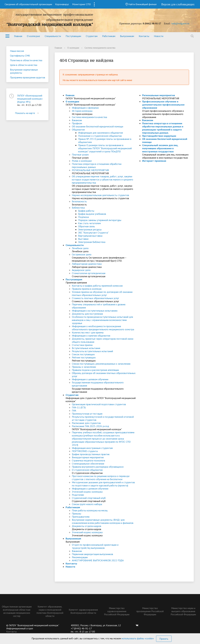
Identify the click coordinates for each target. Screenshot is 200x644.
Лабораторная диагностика (87, 264)
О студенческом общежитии (87, 470)
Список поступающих (83, 354)
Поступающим (73, 36)
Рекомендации (80, 557)
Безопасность (79, 201)
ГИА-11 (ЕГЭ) (79, 407)
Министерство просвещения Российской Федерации (150, 611)
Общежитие (78, 130)
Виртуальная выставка (90, 236)
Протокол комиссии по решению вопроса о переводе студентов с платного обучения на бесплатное (101, 478)
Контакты (144, 36)
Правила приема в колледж (87, 289)
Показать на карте (27, 113)
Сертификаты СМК (20, 56)
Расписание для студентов (86, 423)
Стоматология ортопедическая (89, 273)
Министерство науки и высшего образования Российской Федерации (183, 611)
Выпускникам (127, 36)
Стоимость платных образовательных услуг (95, 298)
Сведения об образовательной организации (28, 4)
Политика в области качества (26, 60)
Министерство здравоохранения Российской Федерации (117, 611)
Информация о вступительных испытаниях (95, 311)
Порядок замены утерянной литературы (100, 220)
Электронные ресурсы (90, 229)
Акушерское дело (81, 270)
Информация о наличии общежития (91, 336)
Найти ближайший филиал (141, 4)
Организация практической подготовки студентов (99, 404)
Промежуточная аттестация (87, 414)
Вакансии (77, 120)
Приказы (76, 514)
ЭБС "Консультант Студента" (93, 233)
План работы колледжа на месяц (90, 510)
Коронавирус (62, 4)
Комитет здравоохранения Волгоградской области (83, 611)
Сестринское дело (82, 254)
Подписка (83, 217)
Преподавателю (81, 517)
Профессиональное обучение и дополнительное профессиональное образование (163, 105)
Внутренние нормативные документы (24, 71)
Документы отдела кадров (87, 526)
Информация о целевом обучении (90, 379)
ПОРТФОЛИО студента (85, 451)
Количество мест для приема (88, 332)
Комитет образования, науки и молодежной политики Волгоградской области (50, 611)
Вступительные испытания (86, 348)
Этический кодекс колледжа (87, 492)
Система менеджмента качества (89, 117)
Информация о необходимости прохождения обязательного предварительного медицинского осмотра (103, 328)
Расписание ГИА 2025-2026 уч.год (90, 426)
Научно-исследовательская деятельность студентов (100, 195)
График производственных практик (91, 454)
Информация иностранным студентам (92, 448)
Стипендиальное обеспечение (88, 464)
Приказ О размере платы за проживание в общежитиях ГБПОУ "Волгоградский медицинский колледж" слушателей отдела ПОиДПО (105, 148)
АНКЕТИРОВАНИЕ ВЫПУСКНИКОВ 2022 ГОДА (98, 560)
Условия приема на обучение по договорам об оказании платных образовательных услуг (102, 293)
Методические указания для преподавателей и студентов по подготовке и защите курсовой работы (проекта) (103, 484)
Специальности (53, 36)
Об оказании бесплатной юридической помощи (97, 126)
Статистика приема (82, 345)
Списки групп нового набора (87, 504)
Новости (159, 36)
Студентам (92, 36)
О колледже (33, 36)
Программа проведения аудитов (28, 77)
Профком (77, 123)
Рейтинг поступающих (84, 357)
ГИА (74, 410)
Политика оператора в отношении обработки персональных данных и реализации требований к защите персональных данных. (163, 128)
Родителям (78, 495)
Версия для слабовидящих (178, 4)
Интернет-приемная (154, 161)
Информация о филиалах (85, 108)
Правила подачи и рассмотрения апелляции (95, 370)
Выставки (83, 239)
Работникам (109, 36)
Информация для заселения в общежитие (101, 133)
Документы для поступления (87, 314)
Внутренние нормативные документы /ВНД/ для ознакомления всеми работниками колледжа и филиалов (103, 521)
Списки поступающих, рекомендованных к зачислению (101, 364)
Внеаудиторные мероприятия (88, 457)
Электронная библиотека (92, 242)
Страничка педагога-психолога (88, 460)
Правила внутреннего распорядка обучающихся (98, 467)
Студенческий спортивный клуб (89, 498)
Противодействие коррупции (159, 136)
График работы (86, 211)
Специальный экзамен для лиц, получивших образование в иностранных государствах (160, 148)
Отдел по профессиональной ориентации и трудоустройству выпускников (95, 546)
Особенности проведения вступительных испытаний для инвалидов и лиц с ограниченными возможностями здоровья (102, 320)
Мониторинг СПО (81, 4)
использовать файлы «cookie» (138, 638)
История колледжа (82, 111)
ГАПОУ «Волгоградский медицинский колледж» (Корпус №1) (30, 99)
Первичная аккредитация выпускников (92, 554)
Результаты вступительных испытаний (92, 351)
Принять (164, 639)
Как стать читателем (89, 223)
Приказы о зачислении (84, 367)
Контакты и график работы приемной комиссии (97, 286)
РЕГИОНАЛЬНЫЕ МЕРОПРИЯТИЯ (90, 170)
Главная (18, 36)
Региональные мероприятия (159, 95)
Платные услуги (80, 155)
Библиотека (78, 208)
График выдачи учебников (92, 214)
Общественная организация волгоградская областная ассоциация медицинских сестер (17, 611)
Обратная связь (86, 226)
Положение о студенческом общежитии (100, 136)
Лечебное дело (80, 248)
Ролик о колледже (82, 161)
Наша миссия (17, 51)
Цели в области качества (24, 65)
